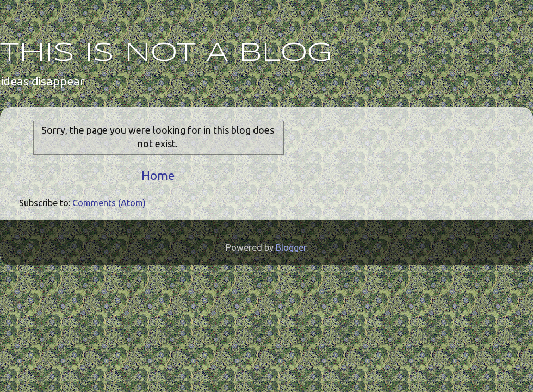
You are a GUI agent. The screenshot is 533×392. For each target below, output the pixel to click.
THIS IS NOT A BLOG (166, 53)
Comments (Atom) (109, 203)
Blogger (291, 247)
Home (158, 175)
